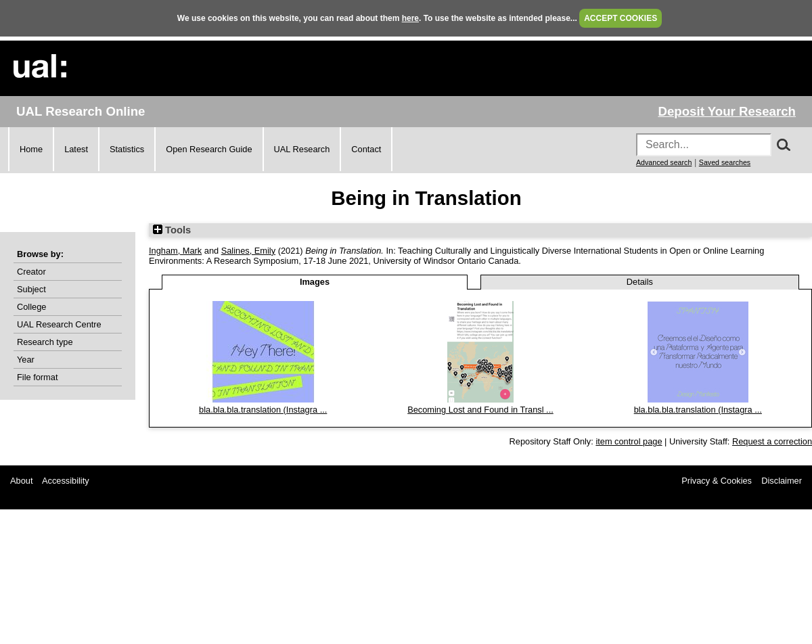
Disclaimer (782, 481)
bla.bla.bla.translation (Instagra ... (263, 410)
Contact (366, 149)
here (410, 18)
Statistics (127, 149)
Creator (31, 272)
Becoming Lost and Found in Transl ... (480, 410)
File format (37, 377)
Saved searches (725, 162)
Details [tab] (640, 282)
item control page (629, 441)
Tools (172, 230)
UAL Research (302, 149)
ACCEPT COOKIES (621, 18)
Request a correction (772, 441)
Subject (31, 289)
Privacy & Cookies (717, 481)
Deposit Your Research (727, 111)
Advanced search (664, 162)
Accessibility (66, 481)
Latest (76, 149)
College (31, 307)
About (21, 481)
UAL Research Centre (59, 324)
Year (26, 360)
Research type (45, 342)
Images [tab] (315, 282)
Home (31, 149)
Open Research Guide (209, 149)
